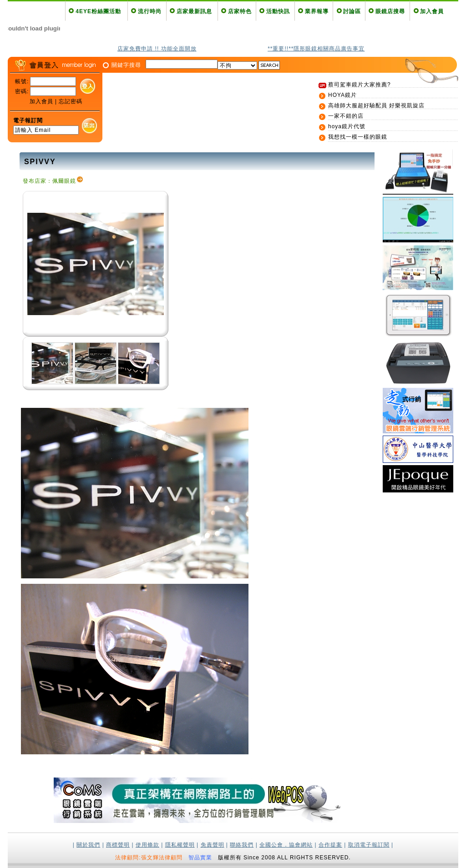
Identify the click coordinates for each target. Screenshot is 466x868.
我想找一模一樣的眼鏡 (358, 137)
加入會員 (432, 11)
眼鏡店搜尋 (390, 11)
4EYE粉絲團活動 (98, 11)
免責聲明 (213, 845)
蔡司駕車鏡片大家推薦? (360, 85)
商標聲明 (118, 845)
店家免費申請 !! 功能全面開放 (157, 49)
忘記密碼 (71, 101)
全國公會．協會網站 (286, 845)
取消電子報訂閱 (369, 845)
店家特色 (240, 11)
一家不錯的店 (346, 116)
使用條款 (147, 845)
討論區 (352, 11)
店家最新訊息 (194, 11)
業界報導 (317, 11)
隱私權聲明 (180, 845)
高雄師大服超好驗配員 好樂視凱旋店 (376, 105)
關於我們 (88, 845)
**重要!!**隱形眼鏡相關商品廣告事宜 (316, 49)
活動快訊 (278, 11)
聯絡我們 (242, 845)
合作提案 (330, 845)
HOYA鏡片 (342, 95)
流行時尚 (150, 11)
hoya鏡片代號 (347, 126)
